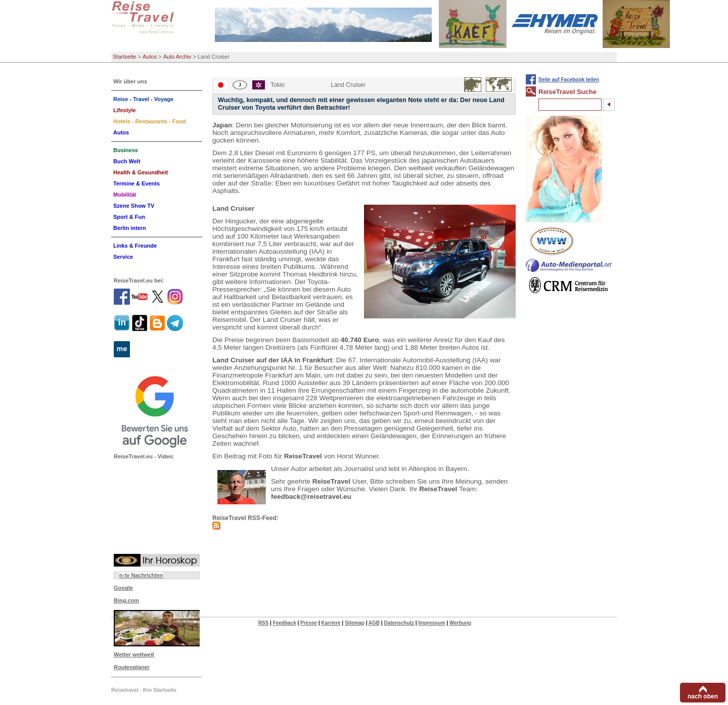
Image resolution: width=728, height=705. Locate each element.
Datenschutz (399, 623)
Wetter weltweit (134, 654)
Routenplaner (132, 667)
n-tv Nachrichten (141, 575)
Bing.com (126, 600)
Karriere (331, 623)
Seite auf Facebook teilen (569, 80)
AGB (374, 623)
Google (123, 588)
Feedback (285, 623)
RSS (264, 623)
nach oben (703, 696)
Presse (309, 623)
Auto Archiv (177, 57)
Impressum (431, 623)
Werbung (460, 623)
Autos (150, 57)
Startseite (124, 57)
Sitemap (355, 623)
